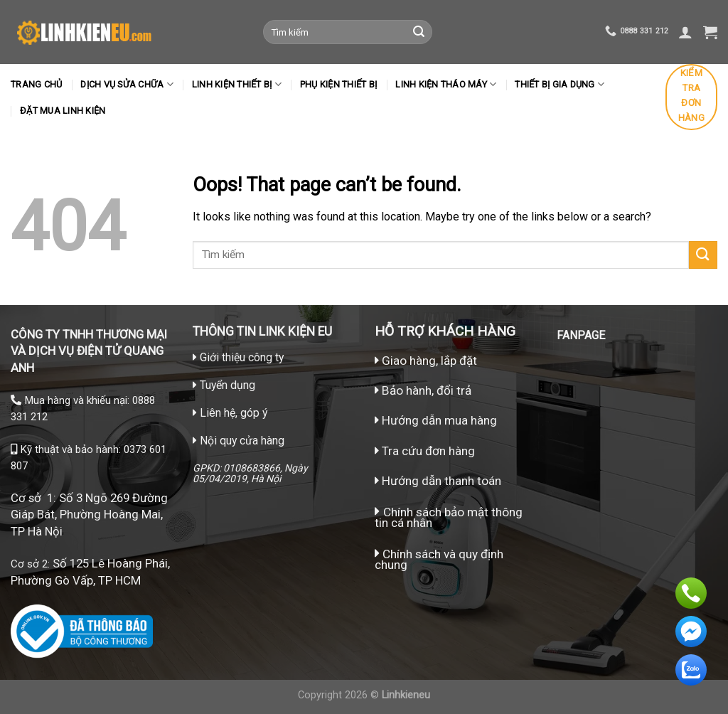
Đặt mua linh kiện (63, 111)
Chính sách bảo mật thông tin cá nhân (449, 517)
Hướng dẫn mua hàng (438, 420)
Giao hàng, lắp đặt (426, 361)
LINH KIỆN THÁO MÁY (446, 84)
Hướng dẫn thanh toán (438, 481)
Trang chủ (36, 84)
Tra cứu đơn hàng (425, 451)
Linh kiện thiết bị (237, 84)
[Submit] (419, 32)
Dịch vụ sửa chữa (127, 84)
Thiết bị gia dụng (560, 84)
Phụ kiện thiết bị (338, 84)
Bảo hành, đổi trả (427, 390)
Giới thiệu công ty (242, 357)
